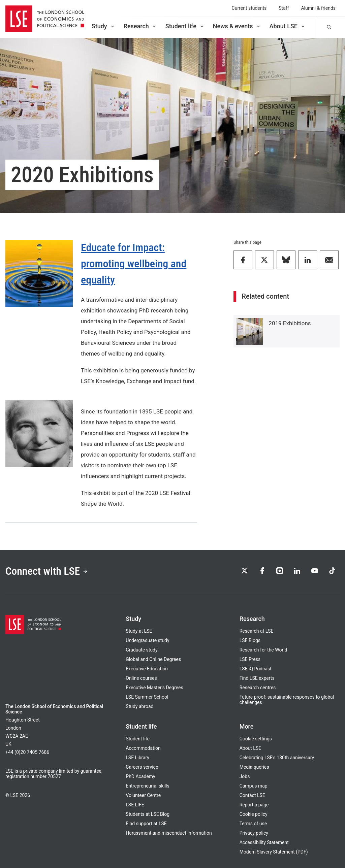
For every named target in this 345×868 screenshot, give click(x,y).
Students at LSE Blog (148, 814)
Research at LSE (257, 631)
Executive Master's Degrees (154, 688)
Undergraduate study (147, 640)
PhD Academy (140, 776)
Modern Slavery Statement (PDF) (274, 852)
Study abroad (139, 706)
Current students (249, 8)
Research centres (258, 688)
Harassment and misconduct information (169, 833)
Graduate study (142, 650)
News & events (237, 26)
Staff (284, 8)
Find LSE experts (257, 678)
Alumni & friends (319, 8)
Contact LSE (252, 795)
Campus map (254, 786)
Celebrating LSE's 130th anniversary (277, 758)
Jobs (245, 776)
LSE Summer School (147, 697)
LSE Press (250, 659)
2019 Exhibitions (290, 323)
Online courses (141, 678)
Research (140, 26)
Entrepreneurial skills (147, 786)
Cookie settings (256, 739)
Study (103, 26)
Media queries (254, 767)
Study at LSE (139, 631)
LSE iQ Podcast (256, 669)
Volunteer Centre (143, 795)
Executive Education (147, 669)
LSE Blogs (250, 640)
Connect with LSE (47, 571)
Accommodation (143, 748)
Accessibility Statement (264, 842)
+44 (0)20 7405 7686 (27, 752)
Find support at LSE (146, 824)
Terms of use (253, 824)
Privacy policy (254, 833)
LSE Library (137, 758)
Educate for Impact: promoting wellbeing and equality (134, 264)
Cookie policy (254, 814)
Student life (185, 26)
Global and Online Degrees (153, 659)
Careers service (142, 767)
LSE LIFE (135, 805)
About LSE (288, 26)
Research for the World (263, 650)
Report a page (254, 805)
